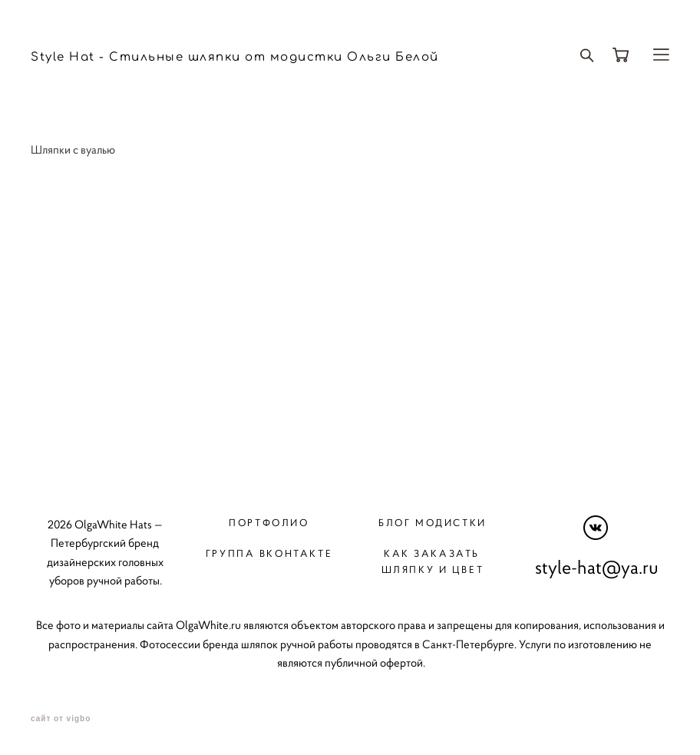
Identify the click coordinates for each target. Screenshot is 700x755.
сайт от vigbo (61, 719)
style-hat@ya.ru (597, 568)
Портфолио (269, 523)
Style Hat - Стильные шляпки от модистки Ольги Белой (235, 57)
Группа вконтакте (269, 553)
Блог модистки (433, 523)
